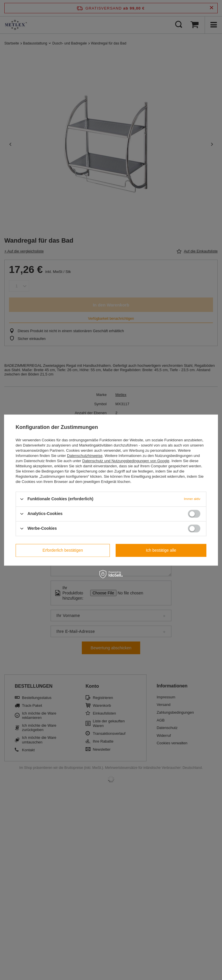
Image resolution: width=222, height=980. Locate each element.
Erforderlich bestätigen (63, 550)
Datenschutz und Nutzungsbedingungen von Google (126, 461)
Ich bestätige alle (161, 550)
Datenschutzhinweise (85, 456)
